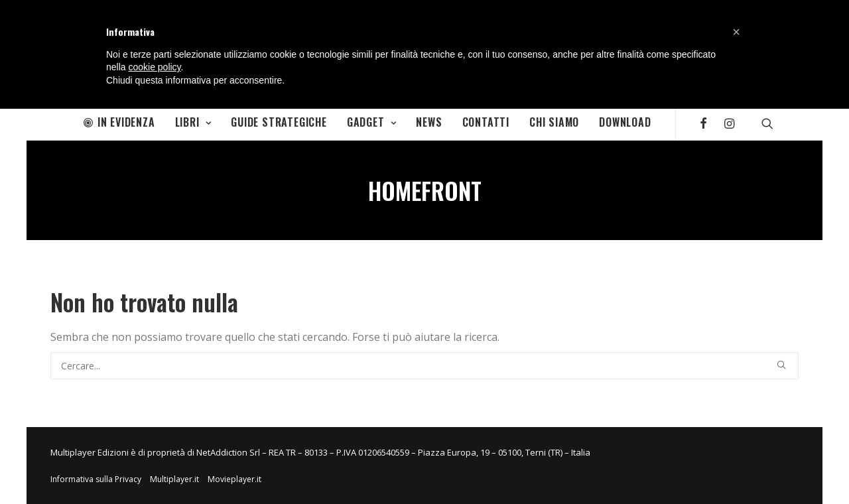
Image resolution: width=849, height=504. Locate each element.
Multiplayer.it (174, 479)
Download (625, 122)
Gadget (371, 122)
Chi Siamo (554, 122)
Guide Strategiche (279, 122)
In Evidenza (119, 122)
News (429, 122)
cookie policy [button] (154, 67)
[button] (736, 32)
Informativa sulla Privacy (96, 479)
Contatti (486, 122)
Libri (193, 122)
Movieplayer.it (234, 479)
